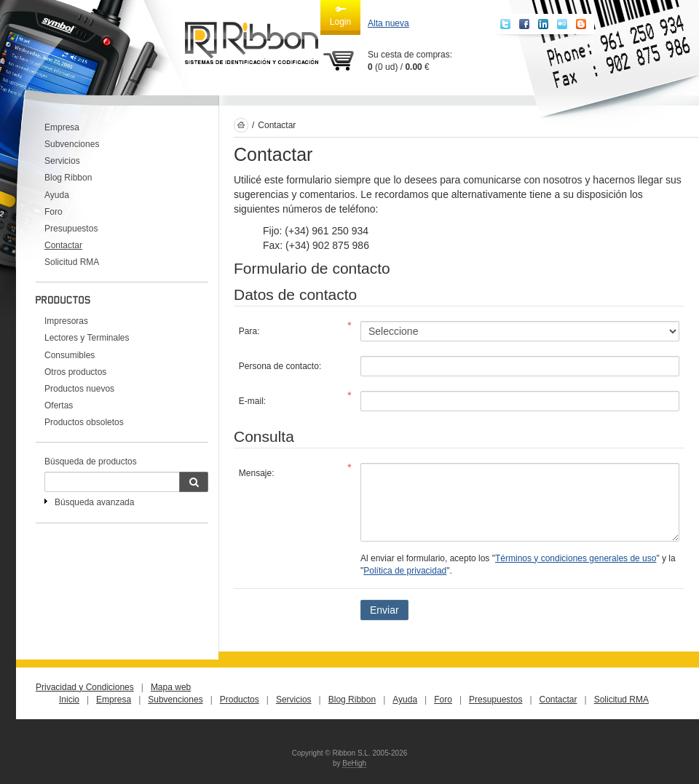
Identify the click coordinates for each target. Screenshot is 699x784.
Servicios (62, 161)
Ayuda (57, 195)
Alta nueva (388, 23)
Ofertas (59, 405)
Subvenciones (72, 144)
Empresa (62, 127)
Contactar (63, 245)
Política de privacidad (405, 571)
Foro (54, 212)
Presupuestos (71, 229)
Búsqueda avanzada (94, 502)
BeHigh (354, 763)
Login (340, 15)
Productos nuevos (79, 389)
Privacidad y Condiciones (85, 687)
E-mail (251, 401)
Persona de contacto (279, 366)
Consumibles (70, 355)
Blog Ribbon (68, 178)
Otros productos (75, 372)
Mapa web (171, 687)
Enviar (384, 610)
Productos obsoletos (84, 422)
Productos (240, 700)
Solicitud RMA (72, 262)
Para (248, 331)
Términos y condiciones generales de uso (576, 558)
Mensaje (255, 473)
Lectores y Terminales (87, 338)
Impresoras (66, 321)
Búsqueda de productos (91, 462)
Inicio (69, 700)
